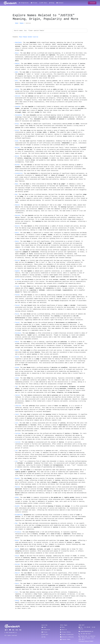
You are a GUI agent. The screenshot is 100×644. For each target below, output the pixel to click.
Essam (17, 286)
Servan (17, 564)
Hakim (17, 342)
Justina (18, 433)
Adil (17, 81)
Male (21, 37)
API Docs (43, 3)
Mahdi (17, 470)
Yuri (17, 592)
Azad (17, 141)
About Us (63, 630)
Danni (17, 233)
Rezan (17, 541)
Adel (17, 72)
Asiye (17, 130)
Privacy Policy (65, 632)
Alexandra (18, 115)
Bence (17, 156)
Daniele (18, 216)
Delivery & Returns (67, 637)
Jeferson (18, 406)
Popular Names (65, 639)
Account (92, 3)
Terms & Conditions (67, 635)
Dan (16, 194)
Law (16, 451)
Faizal (17, 305)
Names (22, 23)
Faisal (17, 295)
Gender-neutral (33, 37)
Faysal (17, 323)
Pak (16, 523)
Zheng (17, 601)
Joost (17, 414)
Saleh (17, 549)
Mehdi (17, 498)
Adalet (17, 64)
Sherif (17, 573)
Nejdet (17, 506)
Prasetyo (18, 532)
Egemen (17, 271)
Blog (52, 3)
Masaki (17, 478)
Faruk (17, 314)
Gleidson (18, 333)
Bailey (17, 148)
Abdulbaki (18, 43)
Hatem (17, 357)
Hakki (17, 350)
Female (25, 37)
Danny (17, 241)
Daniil (17, 226)
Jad (16, 387)
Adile (17, 89)
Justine (18, 442)
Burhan (17, 165)
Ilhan (17, 378)
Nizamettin (19, 515)
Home (17, 23)
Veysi (17, 584)
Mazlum (17, 487)
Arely (17, 124)
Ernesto (18, 280)
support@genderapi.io (87, 631)
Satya (17, 556)
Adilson (18, 96)
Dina (17, 250)
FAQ (43, 637)
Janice (17, 395)
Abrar (17, 53)
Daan (17, 184)
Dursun (17, 260)
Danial (17, 205)
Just (17, 423)
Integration (24, 3)
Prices (34, 3)
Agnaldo (18, 107)
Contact (60, 3)
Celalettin (19, 173)
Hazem (17, 368)
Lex (16, 461)
